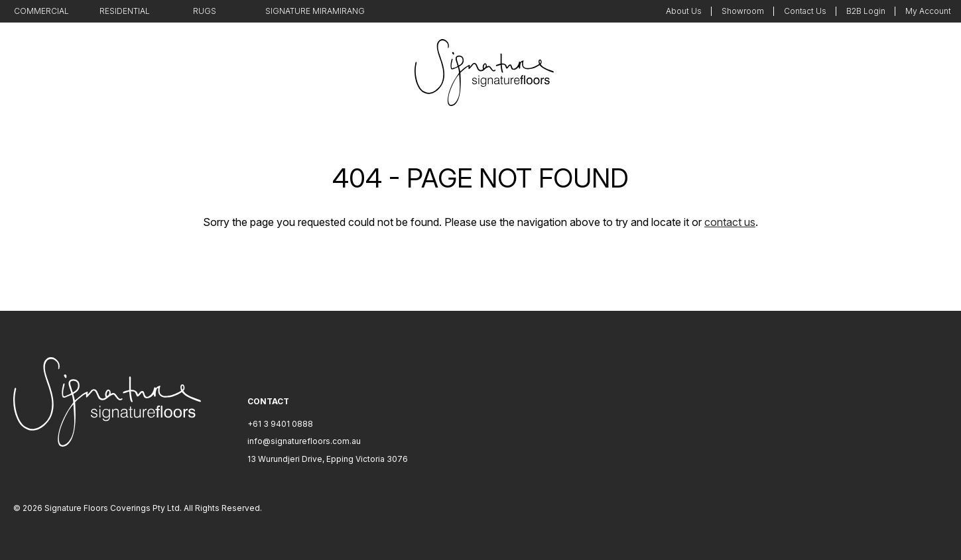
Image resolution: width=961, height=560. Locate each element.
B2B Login (866, 11)
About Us (684, 11)
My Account (928, 11)
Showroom (743, 11)
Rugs (205, 11)
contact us (730, 222)
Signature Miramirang (315, 11)
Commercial (41, 11)
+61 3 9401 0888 (280, 424)
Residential (125, 11)
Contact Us (805, 11)
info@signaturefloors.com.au (304, 441)
